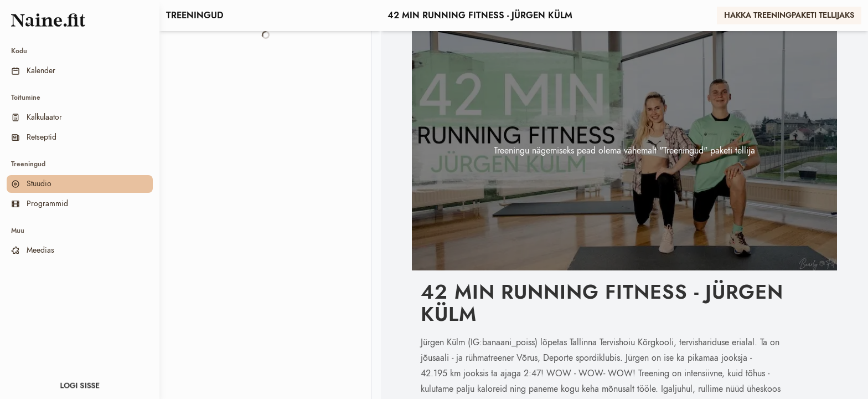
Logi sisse (80, 386)
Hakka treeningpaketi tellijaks (789, 16)
